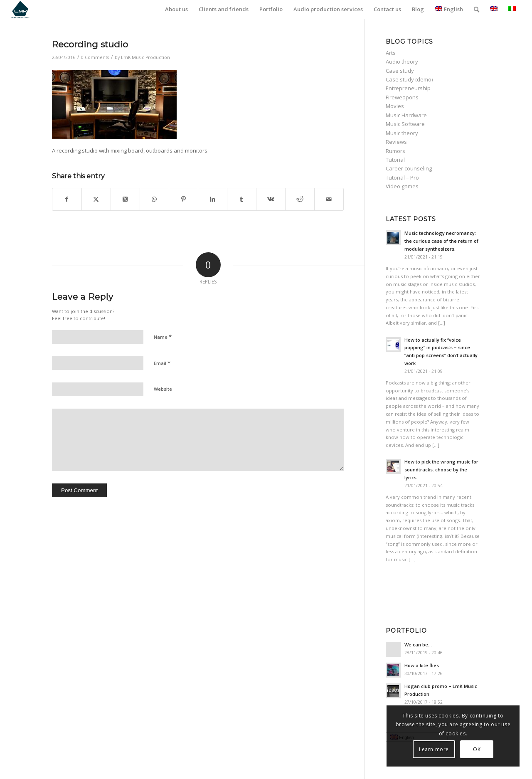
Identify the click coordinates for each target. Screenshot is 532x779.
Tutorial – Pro (402, 177)
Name (163, 337)
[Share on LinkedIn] (213, 199)
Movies (395, 106)
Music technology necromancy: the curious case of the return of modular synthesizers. (441, 241)
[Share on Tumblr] (242, 199)
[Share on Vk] (271, 199)
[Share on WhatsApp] (154, 199)
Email (162, 363)
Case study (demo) (409, 79)
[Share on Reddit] (300, 199)
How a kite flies (422, 665)
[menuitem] (176, 9)
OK (477, 749)
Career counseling (409, 168)
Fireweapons (402, 97)
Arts (391, 53)
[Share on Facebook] (67, 199)
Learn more (434, 749)
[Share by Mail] (329, 199)
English (449, 9)
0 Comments (95, 57)
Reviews (396, 142)
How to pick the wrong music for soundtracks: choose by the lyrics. (441, 470)
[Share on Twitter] (96, 199)
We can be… (418, 645)
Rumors (395, 151)
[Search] (477, 9)
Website (163, 389)
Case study (400, 71)
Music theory (402, 133)
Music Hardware (406, 115)
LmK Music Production (145, 57)
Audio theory (402, 62)
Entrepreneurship (408, 88)
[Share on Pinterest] (183, 199)
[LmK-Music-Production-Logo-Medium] (20, 9)
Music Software (405, 124)
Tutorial (395, 160)
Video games (402, 186)
